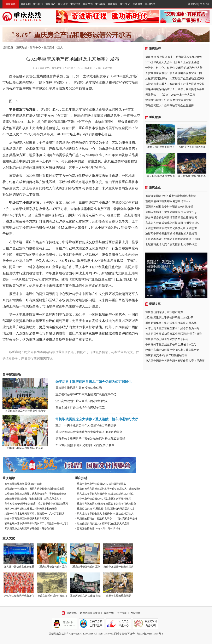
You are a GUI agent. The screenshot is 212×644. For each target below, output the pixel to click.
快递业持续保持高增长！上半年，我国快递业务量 (175, 89)
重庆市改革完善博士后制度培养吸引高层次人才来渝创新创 (109, 489)
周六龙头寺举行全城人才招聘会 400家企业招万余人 (105, 514)
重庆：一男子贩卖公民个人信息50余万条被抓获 (86, 425)
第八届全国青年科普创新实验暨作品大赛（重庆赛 (175, 361)
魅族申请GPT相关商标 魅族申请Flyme (168, 201)
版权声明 (109, 613)
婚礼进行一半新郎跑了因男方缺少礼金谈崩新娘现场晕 (34, 489)
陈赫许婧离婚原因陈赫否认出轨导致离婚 (27, 519)
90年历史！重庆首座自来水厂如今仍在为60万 (172, 328)
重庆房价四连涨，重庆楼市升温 (164, 312)
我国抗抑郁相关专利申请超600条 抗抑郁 (169, 207)
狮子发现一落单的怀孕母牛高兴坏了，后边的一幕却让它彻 (37, 524)
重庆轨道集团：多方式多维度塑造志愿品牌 (171, 323)
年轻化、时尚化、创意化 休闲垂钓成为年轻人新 (174, 68)
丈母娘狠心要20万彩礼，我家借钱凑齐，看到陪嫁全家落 (36, 494)
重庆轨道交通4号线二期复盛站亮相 (166, 355)
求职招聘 (150, 4)
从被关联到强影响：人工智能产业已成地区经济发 (175, 78)
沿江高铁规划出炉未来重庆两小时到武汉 (82, 401)
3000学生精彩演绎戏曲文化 (19, 596)
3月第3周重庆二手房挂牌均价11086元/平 (169, 318)
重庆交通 (88, 4)
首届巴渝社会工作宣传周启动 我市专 (25, 411)
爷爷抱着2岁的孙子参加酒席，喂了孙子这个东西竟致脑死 (36, 504)
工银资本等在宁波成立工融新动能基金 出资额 (173, 239)
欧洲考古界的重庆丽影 (118, 596)
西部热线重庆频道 (90, 613)
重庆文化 (125, 4)
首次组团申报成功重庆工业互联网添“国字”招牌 (173, 334)
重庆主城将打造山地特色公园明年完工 (80, 408)
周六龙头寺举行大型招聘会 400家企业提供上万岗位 (105, 494)
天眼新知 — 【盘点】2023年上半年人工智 (170, 95)
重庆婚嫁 (100, 4)
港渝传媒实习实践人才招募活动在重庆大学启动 (103, 524)
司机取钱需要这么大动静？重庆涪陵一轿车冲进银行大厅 (97, 419)
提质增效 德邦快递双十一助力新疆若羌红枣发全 (174, 57)
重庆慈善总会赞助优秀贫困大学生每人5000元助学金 (89, 432)
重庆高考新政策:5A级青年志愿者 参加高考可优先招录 (107, 504)
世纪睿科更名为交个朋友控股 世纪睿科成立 (171, 244)
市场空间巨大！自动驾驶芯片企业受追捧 (170, 105)
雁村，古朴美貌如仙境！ (161, 147)
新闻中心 (35, 47)
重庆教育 (113, 4)
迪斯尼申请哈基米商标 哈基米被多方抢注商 (171, 234)
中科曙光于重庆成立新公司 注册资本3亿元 (171, 344)
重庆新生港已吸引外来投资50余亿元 (79, 388)
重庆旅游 (75, 4)
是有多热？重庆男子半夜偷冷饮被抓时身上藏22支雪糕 (90, 439)
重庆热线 (11, 4)
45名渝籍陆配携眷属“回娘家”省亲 (23, 484)
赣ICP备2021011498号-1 (150, 634)
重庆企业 (63, 4)
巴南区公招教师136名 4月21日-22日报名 (99, 529)
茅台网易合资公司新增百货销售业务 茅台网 (171, 217)
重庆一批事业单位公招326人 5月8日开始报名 (102, 484)
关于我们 (122, 613)
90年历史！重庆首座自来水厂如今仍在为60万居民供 (94, 382)
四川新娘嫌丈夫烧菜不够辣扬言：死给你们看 (29, 529)
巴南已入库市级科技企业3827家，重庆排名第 (172, 350)
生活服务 (137, 4)
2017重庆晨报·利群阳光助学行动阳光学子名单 (85, 445)
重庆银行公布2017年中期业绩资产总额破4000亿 (86, 394)
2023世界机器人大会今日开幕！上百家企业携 (172, 62)
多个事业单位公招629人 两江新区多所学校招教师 (104, 499)
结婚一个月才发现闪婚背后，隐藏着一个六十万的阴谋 (34, 514)
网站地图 (136, 613)
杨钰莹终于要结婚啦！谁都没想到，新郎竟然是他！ (33, 499)
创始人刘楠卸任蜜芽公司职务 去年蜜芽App (171, 212)
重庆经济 (38, 4)
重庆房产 (51, 4)
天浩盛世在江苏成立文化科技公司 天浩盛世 (171, 228)
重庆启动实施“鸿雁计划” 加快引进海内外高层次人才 (106, 509)
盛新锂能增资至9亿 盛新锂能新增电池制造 (171, 196)
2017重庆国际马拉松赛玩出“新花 (25, 448)
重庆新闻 (26, 4)
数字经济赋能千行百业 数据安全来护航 (169, 100)
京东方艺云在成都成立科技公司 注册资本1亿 (172, 223)
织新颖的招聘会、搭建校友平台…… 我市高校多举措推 (107, 519)
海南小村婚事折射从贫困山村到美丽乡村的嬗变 (31, 509)
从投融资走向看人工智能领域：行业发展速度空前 (175, 84)
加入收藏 (205, 4)
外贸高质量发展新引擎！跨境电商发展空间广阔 (174, 73)
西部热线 (193, 4)
